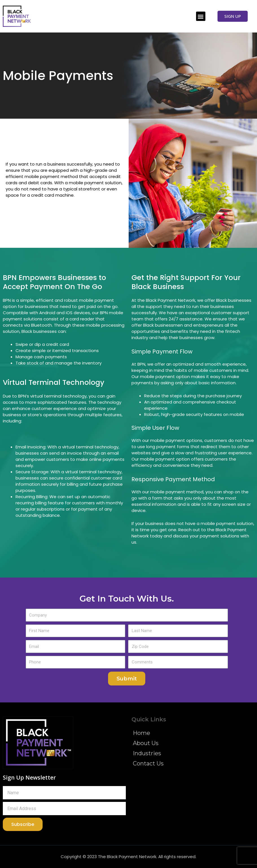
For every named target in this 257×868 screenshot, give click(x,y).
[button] (201, 16)
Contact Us (148, 763)
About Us (146, 743)
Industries (147, 753)
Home (141, 733)
